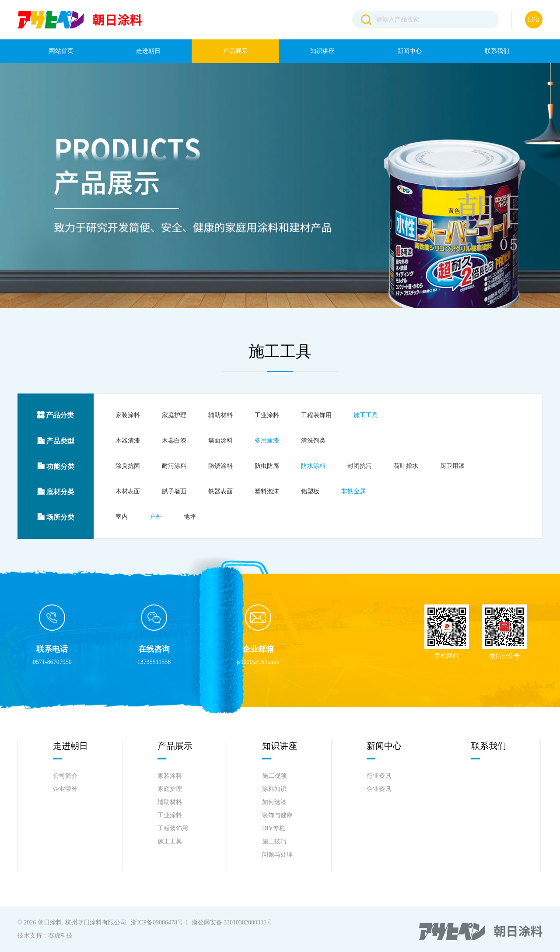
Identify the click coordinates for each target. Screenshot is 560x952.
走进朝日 (148, 51)
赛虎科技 (60, 936)
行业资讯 (379, 776)
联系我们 (497, 51)
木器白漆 (174, 441)
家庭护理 (174, 415)
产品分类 (56, 415)
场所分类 (56, 517)
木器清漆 (128, 441)
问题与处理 (277, 855)
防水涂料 (313, 466)
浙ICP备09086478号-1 (159, 922)
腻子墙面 (174, 491)
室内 (122, 517)
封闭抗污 (360, 466)
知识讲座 (322, 51)
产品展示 (235, 51)
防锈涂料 (220, 466)
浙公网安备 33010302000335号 (232, 922)
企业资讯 (379, 789)
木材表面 (128, 491)
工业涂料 (267, 415)
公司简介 (65, 776)
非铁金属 (353, 491)
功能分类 (56, 466)
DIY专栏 (274, 828)
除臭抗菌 (128, 466)
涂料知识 (274, 789)
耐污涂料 (174, 466)
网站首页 (61, 51)
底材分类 (56, 492)
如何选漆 (274, 802)
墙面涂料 (220, 441)
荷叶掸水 (406, 466)
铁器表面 (220, 491)
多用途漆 (267, 441)
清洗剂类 (313, 441)
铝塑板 (310, 491)
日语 (534, 19)
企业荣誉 (65, 789)
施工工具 (366, 415)
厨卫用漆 (452, 466)
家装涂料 (128, 415)
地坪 (190, 517)
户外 (156, 517)
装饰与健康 (277, 815)
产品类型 (56, 441)
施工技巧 (274, 841)
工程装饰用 (316, 415)
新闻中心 (409, 51)
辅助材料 (220, 415)
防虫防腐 (267, 466)
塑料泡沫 (267, 491)
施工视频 (274, 776)
